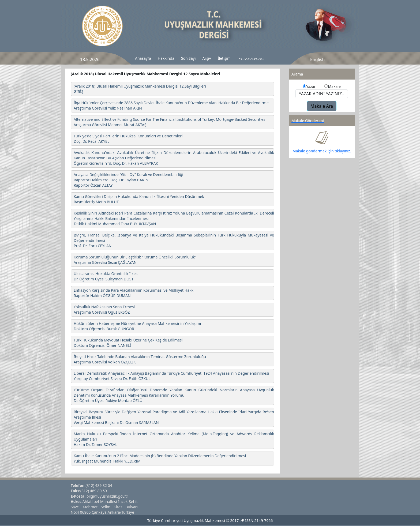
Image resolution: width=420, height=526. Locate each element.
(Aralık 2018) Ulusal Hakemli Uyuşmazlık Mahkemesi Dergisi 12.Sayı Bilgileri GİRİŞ (140, 89)
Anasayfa (143, 58)
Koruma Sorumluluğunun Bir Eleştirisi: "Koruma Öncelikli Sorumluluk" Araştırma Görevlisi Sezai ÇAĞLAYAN (135, 260)
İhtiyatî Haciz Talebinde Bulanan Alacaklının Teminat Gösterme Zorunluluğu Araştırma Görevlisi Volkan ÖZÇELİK (140, 359)
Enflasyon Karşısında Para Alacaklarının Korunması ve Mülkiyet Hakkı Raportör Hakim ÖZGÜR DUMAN (134, 293)
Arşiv (207, 58)
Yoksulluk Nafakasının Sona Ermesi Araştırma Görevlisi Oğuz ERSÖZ (104, 309)
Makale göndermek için (314, 151)
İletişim (224, 58)
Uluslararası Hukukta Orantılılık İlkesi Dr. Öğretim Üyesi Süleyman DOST (106, 276)
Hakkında (166, 58)
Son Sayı (188, 58)
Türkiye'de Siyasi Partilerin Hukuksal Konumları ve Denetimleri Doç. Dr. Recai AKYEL (128, 139)
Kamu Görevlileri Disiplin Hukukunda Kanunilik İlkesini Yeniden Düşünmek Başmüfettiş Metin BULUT (139, 199)
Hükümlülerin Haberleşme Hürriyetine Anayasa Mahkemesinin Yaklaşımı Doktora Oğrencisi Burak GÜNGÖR (137, 326)
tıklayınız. (343, 151)
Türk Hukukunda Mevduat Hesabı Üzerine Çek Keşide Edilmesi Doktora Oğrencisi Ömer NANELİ (128, 343)
